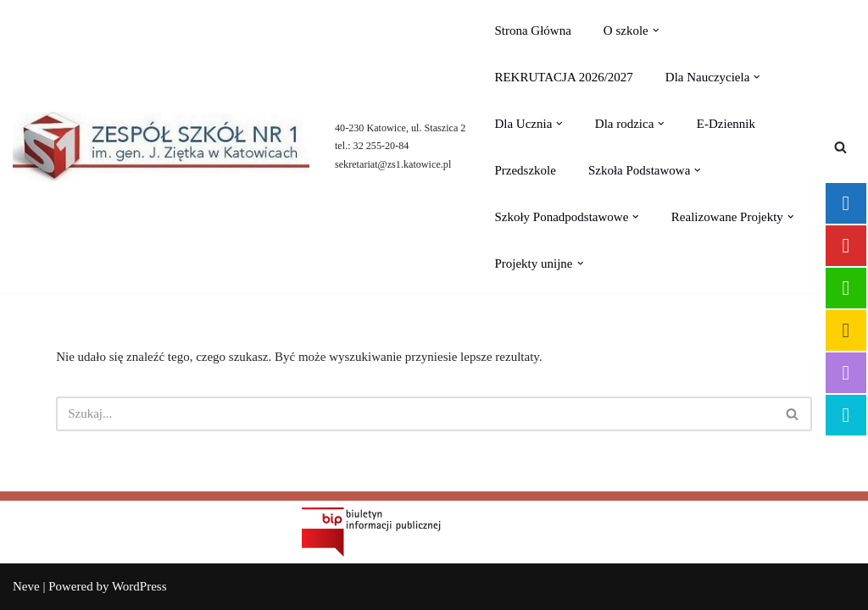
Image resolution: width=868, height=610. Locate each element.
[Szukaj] (840, 147)
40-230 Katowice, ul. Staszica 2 (400, 128)
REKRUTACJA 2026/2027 (563, 77)
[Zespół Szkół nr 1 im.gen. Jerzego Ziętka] (161, 147)
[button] (656, 30)
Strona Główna (532, 30)
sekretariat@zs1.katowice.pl (393, 164)
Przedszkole (525, 170)
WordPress (139, 586)
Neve (26, 586)
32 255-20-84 (381, 146)
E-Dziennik (726, 124)
